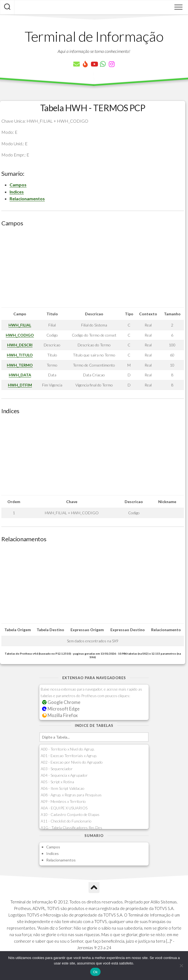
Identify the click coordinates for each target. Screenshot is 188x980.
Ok (95, 972)
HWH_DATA (20, 375)
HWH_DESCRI (20, 345)
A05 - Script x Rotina (57, 782)
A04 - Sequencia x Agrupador (64, 775)
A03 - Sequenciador (57, 769)
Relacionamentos (27, 199)
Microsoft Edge (61, 709)
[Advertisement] (93, 269)
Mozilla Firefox (60, 715)
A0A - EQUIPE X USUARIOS (64, 808)
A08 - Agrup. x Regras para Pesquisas (71, 795)
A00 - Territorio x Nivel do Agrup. (68, 749)
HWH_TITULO (20, 355)
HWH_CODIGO (20, 335)
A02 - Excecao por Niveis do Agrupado (72, 762)
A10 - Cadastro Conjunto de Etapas (70, 814)
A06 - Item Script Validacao (63, 788)
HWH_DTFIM (20, 385)
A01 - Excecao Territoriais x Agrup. (69, 756)
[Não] (181, 966)
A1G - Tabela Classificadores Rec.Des (71, 828)
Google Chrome (61, 702)
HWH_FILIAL (20, 325)
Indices (17, 192)
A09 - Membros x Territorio (63, 801)
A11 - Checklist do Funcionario (66, 821)
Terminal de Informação (94, 36)
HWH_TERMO (20, 365)
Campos (18, 185)
